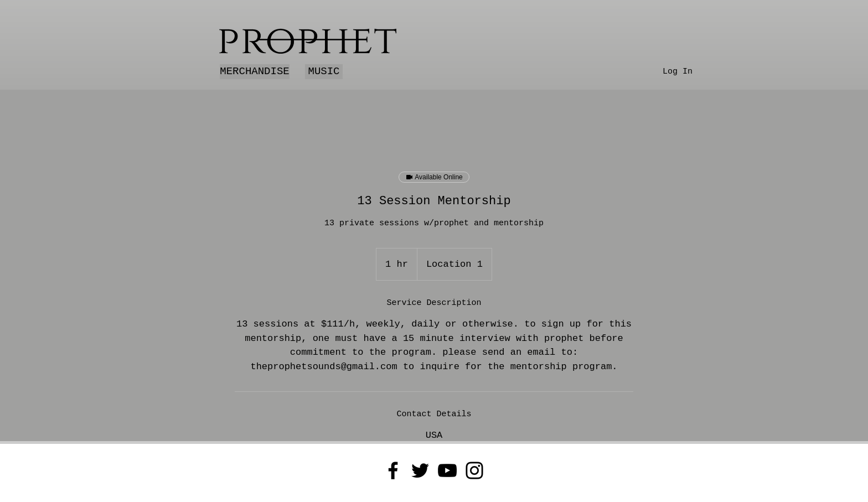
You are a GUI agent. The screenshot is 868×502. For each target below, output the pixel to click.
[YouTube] (447, 470)
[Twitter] (420, 470)
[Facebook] (393, 470)
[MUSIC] (324, 72)
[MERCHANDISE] (255, 72)
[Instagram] (474, 470)
